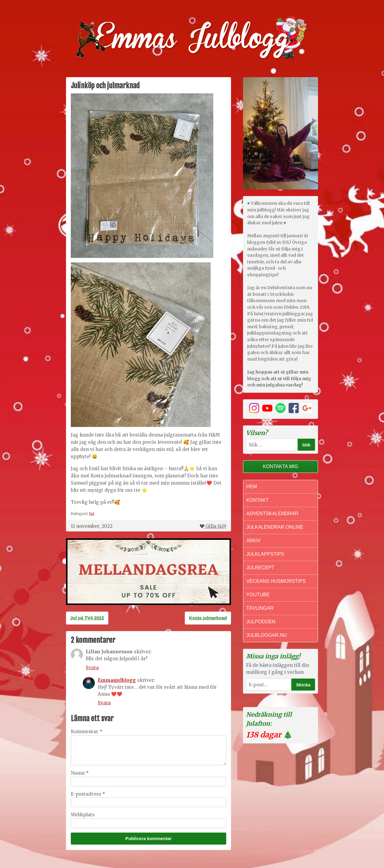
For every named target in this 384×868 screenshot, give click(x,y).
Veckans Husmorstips (276, 581)
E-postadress (88, 794)
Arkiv (253, 541)
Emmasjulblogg (117, 680)
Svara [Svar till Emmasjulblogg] (104, 703)
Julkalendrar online (275, 527)
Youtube (258, 595)
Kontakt (257, 500)
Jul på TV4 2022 (87, 618)
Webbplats (83, 815)
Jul (92, 513)
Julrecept (260, 568)
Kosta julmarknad (208, 618)
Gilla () (213, 526)
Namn (80, 773)
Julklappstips (265, 554)
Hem (252, 487)
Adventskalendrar (272, 514)
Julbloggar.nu (267, 635)
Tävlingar (260, 608)
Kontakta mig (280, 466)
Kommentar (87, 732)
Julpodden (261, 622)
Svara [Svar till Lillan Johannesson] (92, 668)
